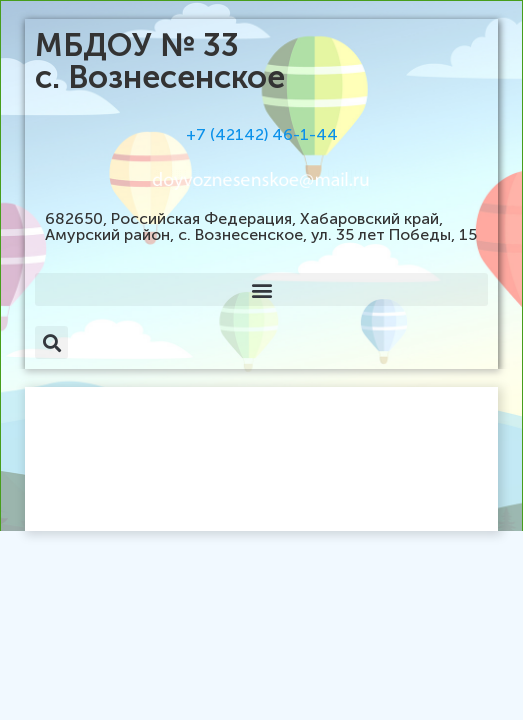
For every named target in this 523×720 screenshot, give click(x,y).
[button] (261, 289)
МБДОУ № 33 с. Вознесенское (160, 61)
